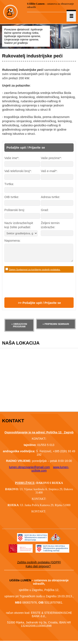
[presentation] (36, 288)
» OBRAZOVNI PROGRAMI (19, 328)
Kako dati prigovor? (38, 569)
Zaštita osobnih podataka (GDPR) (39, 565)
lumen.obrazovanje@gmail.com (29, 470)
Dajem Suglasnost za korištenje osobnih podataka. (35, 273)
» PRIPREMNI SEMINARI (56, 327)
